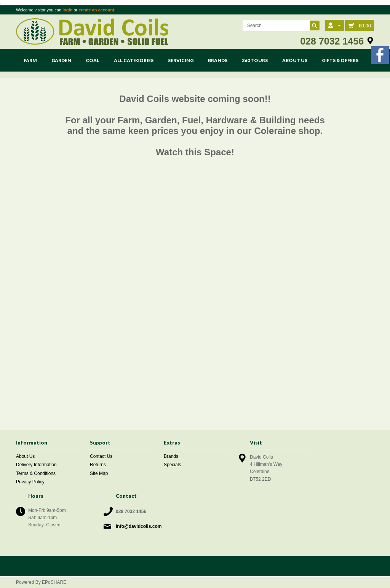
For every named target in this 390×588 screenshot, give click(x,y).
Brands (218, 60)
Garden (61, 60)
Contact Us (101, 456)
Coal (93, 60)
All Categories (134, 60)
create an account (96, 10)
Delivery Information (36, 465)
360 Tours (255, 60)
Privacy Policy (30, 482)
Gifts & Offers (340, 60)
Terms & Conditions (36, 473)
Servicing (181, 60)
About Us (295, 60)
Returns (98, 465)
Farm (30, 60)
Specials (172, 465)
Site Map (99, 473)
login (67, 10)
